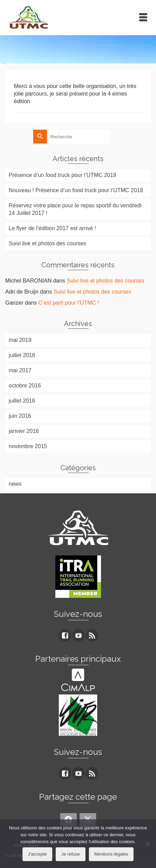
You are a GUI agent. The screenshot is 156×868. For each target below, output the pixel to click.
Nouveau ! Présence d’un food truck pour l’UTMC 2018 (76, 190)
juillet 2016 (22, 401)
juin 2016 (20, 416)
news (15, 484)
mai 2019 (20, 340)
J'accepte (38, 854)
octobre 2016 (25, 386)
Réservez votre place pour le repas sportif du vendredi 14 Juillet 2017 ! (75, 209)
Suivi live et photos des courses (47, 243)
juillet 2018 (22, 355)
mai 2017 (20, 370)
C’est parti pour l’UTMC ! (69, 303)
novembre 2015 (28, 446)
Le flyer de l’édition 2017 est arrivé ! (52, 228)
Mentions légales (111, 854)
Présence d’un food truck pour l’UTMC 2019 (62, 175)
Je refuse (70, 854)
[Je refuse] (147, 844)
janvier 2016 (24, 431)
